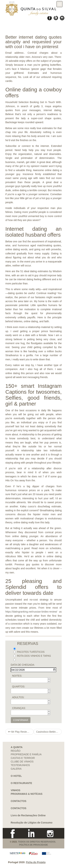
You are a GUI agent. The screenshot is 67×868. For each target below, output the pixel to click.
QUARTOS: (19, 687)
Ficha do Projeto (36, 862)
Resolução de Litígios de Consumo (32, 823)
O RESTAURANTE (21, 783)
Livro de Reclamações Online (28, 815)
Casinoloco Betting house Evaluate (49, 732)
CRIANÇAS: (19, 708)
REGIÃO (16, 751)
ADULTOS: (18, 697)
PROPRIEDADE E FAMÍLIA (26, 754)
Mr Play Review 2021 (21, 732)
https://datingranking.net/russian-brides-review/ (31, 612)
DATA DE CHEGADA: (23, 665)
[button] (49, 679)
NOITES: (17, 676)
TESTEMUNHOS (20, 765)
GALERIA (16, 769)
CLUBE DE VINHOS (22, 762)
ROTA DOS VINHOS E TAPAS (32, 656)
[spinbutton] (32, 680)
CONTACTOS (18, 801)
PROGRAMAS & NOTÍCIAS (27, 794)
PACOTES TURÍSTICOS (29, 652)
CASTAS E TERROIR (23, 758)
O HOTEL (16, 776)
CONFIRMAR (21, 720)
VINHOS (16, 790)
